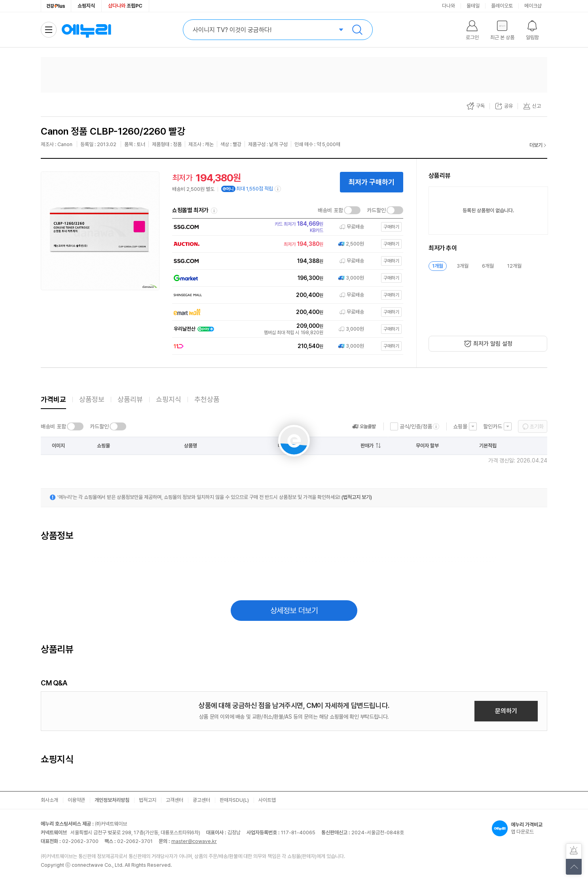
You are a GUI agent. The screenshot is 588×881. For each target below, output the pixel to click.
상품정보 (92, 399)
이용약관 (76, 800)
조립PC (125, 6)
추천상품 (207, 399)
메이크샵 (533, 6)
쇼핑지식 (86, 6)
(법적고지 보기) (357, 497)
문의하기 (506, 711)
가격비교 (53, 399)
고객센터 (175, 800)
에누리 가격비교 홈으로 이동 (86, 30)
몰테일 (473, 6)
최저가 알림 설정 (493, 344)
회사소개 (49, 800)
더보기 (536, 145)
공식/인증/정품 (416, 426)
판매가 (367, 446)
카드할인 (376, 210)
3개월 (463, 266)
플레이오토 (502, 6)
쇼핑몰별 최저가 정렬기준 (214, 211)
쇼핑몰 (460, 426)
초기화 (537, 426)
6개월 (488, 266)
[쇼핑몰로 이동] (286, 227)
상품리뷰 (130, 399)
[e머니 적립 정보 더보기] (278, 189)
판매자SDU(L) (234, 800)
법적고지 (148, 800)
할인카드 (493, 426)
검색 (357, 30)
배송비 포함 (330, 210)
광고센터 (201, 800)
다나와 (449, 6)
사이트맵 (267, 800)
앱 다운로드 (520, 828)
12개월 (514, 266)
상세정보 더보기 (294, 611)
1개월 (438, 266)
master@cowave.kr (194, 841)
